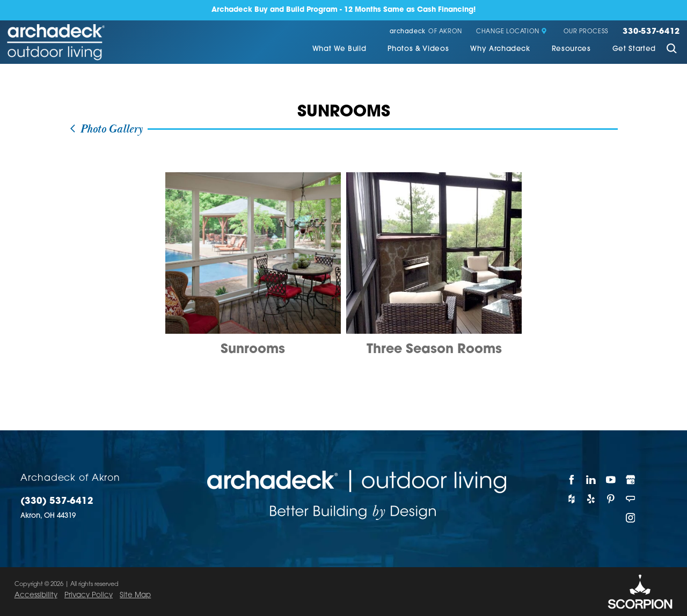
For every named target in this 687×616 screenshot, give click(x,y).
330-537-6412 (651, 32)
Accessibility (36, 595)
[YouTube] (611, 480)
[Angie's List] (631, 499)
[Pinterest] (611, 499)
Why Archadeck (500, 49)
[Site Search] (671, 50)
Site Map (135, 595)
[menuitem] (339, 50)
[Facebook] (572, 480)
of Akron (426, 32)
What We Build (339, 49)
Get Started (634, 49)
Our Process (586, 32)
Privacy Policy (89, 595)
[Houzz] (572, 499)
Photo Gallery (106, 129)
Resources (571, 49)
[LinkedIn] (592, 480)
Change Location (511, 32)
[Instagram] (631, 518)
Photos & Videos (418, 49)
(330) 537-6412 (57, 501)
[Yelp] (592, 499)
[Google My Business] (631, 480)
